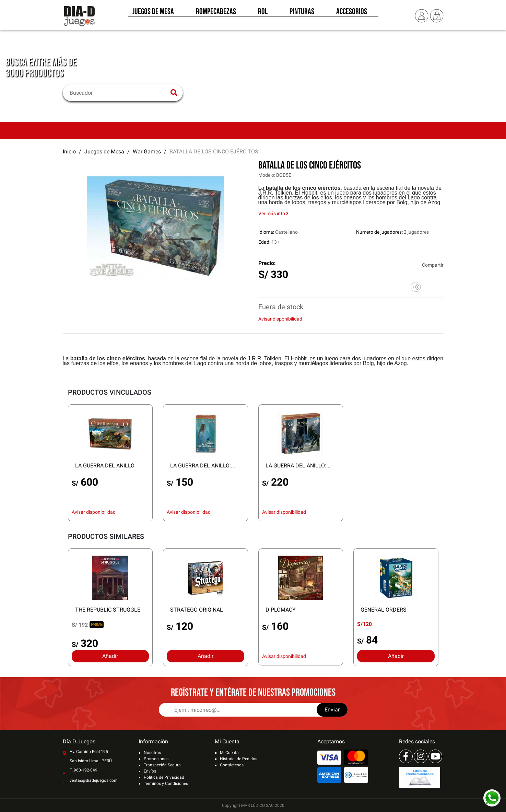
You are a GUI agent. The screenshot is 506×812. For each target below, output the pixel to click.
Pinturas (302, 13)
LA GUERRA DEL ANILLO (105, 466)
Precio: (267, 263)
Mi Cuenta (229, 753)
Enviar (332, 710)
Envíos (150, 771)
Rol (263, 13)
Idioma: (266, 232)
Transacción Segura (162, 765)
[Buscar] (119, 93)
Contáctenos (232, 765)
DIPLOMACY (281, 610)
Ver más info (273, 213)
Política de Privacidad (164, 777)
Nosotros (152, 753)
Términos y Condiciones (166, 784)
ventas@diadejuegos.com (94, 780)
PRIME (97, 624)
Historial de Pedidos (239, 759)
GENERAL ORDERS (384, 610)
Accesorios (352, 13)
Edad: (264, 242)
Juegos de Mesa (153, 13)
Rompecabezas (216, 13)
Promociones (156, 759)
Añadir (110, 656)
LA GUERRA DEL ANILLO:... (203, 466)
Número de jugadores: (379, 232)
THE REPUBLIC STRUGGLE (108, 610)
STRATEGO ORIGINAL (197, 610)
